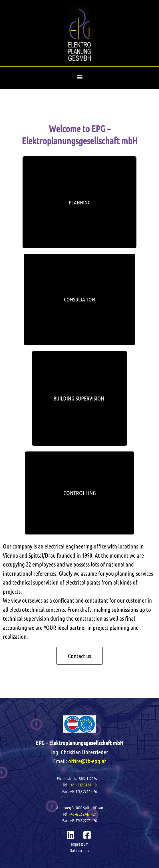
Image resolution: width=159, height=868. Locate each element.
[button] (80, 77)
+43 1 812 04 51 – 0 (83, 785)
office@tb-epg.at (87, 761)
